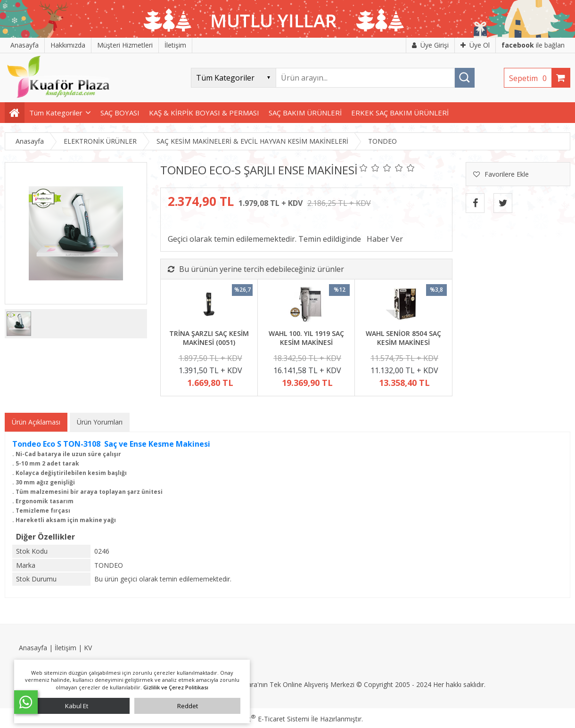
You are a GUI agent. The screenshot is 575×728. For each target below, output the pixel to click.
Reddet (188, 706)
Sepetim (530, 78)
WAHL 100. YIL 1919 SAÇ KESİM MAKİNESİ (306, 338)
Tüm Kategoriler (56, 113)
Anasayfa (33, 648)
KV (88, 648)
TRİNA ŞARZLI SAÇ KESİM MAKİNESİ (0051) (209, 338)
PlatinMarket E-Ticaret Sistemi (261, 719)
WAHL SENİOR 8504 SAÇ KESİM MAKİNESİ (403, 338)
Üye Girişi (430, 45)
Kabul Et (77, 706)
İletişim (66, 648)
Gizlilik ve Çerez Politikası (176, 687)
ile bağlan (533, 45)
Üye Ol (475, 45)
